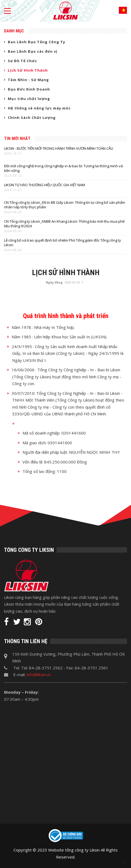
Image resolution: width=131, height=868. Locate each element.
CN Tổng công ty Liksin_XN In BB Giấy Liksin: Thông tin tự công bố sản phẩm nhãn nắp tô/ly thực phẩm (65, 205)
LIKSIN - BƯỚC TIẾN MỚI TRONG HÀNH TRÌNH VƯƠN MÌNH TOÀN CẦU (59, 148)
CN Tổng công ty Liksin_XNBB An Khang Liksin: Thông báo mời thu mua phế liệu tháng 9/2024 (64, 224)
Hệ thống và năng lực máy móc (39, 108)
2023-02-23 (72, 282)
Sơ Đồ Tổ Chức (22, 61)
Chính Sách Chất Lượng (32, 118)
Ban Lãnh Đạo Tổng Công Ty (37, 42)
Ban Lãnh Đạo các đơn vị (33, 51)
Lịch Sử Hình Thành (28, 70)
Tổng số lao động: (39, 471)
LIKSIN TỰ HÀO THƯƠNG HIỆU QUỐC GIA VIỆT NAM (45, 185)
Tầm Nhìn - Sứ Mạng (28, 80)
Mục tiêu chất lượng (29, 99)
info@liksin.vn (39, 675)
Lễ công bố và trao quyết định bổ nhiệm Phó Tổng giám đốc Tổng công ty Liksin (63, 243)
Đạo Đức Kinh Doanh (29, 89)
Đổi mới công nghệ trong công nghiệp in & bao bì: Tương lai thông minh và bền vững (63, 168)
